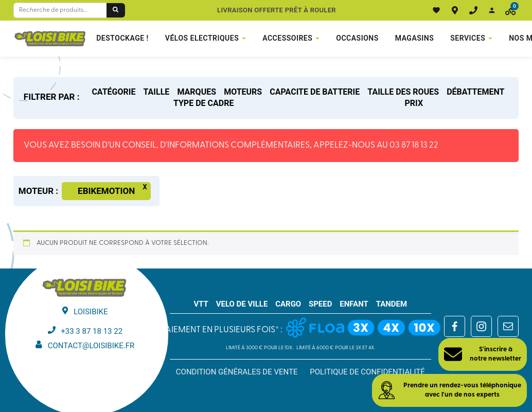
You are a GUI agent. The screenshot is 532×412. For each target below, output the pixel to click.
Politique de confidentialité (367, 372)
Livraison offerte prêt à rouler (277, 10)
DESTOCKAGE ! (122, 38)
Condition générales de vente (237, 372)
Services (468, 38)
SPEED (321, 304)
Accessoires (287, 38)
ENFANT (354, 304)
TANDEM (392, 304)
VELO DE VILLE (242, 304)
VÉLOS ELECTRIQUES (202, 38)
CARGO (288, 304)
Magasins (415, 38)
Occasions (357, 38)
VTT (201, 304)
